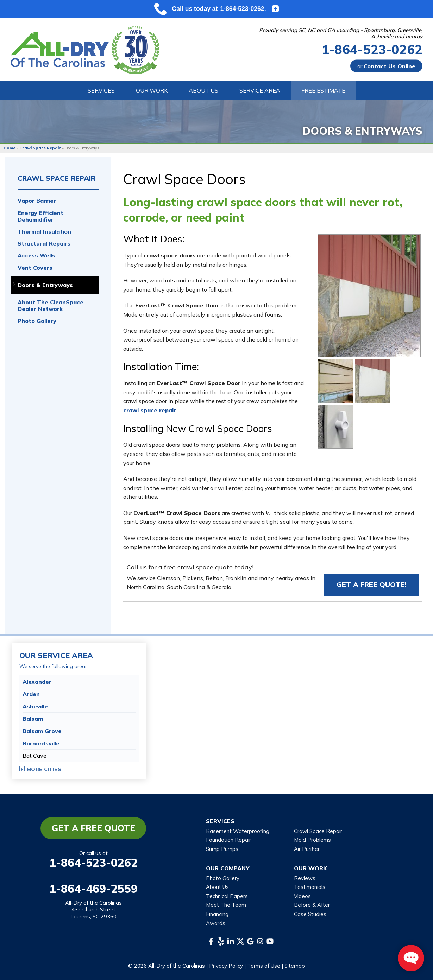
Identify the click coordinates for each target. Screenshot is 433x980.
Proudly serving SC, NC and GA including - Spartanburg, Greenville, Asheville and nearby (341, 33)
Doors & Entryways (45, 285)
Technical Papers (227, 896)
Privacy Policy (226, 966)
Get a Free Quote (93, 828)
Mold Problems (312, 840)
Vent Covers (35, 268)
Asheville (35, 706)
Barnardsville (41, 743)
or (386, 66)
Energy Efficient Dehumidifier (40, 216)
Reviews (305, 878)
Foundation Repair (228, 840)
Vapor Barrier (37, 201)
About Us (217, 887)
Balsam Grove (42, 731)
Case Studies (310, 914)
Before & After (312, 905)
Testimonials (310, 887)
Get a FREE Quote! (371, 584)
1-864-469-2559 (93, 889)
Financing (217, 914)
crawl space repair (150, 410)
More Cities (44, 769)
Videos (302, 896)
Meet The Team (226, 905)
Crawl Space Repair (57, 178)
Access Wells (36, 256)
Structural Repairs (44, 244)
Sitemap (295, 966)
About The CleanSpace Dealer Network (51, 306)
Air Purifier (307, 849)
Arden (31, 694)
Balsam (33, 719)
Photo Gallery (37, 321)
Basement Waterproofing (238, 831)
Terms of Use (264, 966)
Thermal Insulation (44, 232)
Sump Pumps (222, 849)
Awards (216, 923)
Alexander (37, 682)
